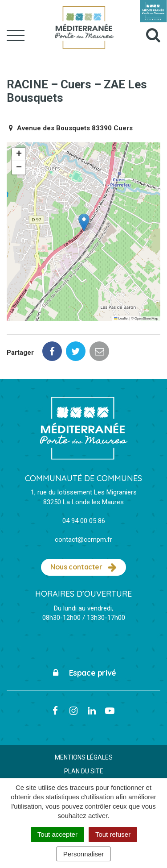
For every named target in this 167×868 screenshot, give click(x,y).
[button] (84, 222)
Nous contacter (83, 567)
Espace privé (83, 673)
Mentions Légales (84, 757)
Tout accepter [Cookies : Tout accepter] (57, 834)
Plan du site (84, 771)
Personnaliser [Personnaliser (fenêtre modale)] (84, 854)
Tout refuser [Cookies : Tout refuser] (113, 834)
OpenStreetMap (146, 318)
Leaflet (121, 318)
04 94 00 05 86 (84, 521)
